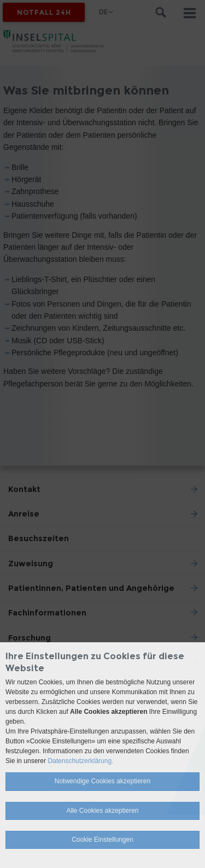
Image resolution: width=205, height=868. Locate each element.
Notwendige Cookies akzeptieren (102, 781)
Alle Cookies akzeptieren (102, 811)
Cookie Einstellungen (102, 840)
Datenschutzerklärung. (80, 761)
